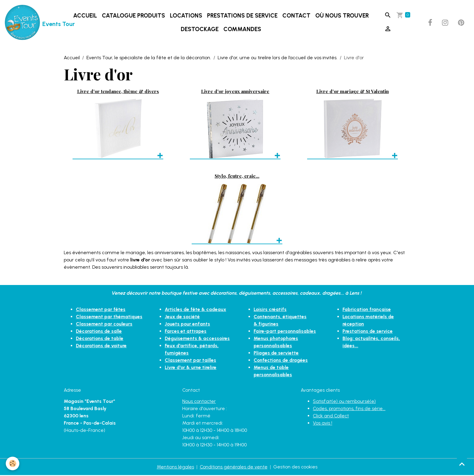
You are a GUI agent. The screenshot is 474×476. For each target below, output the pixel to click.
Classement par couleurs (104, 324)
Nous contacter (199, 402)
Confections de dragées (281, 360)
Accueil (85, 16)
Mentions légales (175, 467)
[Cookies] (13, 463)
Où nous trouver (342, 16)
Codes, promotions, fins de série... (349, 409)
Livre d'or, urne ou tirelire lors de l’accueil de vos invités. (278, 58)
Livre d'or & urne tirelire (191, 368)
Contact (296, 16)
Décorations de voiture (102, 346)
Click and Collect (331, 416)
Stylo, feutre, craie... (237, 176)
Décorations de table (100, 339)
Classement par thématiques (109, 317)
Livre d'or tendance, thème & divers (118, 91)
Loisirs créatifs (270, 310)
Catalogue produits (133, 16)
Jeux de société (183, 317)
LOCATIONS (186, 16)
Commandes (242, 29)
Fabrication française (367, 310)
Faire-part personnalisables (285, 331)
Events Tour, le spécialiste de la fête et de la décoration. (149, 58)
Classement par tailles (190, 360)
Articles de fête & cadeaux (196, 310)
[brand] (34, 23)
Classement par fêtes (101, 310)
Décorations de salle (99, 331)
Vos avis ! (323, 424)
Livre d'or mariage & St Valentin (352, 91)
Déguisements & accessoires (197, 339)
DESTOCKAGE (200, 29)
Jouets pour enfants (188, 324)
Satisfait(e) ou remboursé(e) (344, 402)
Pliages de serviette (276, 353)
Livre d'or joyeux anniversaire (235, 91)
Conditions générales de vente (234, 467)
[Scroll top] (462, 464)
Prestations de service (242, 16)
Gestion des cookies (295, 467)
